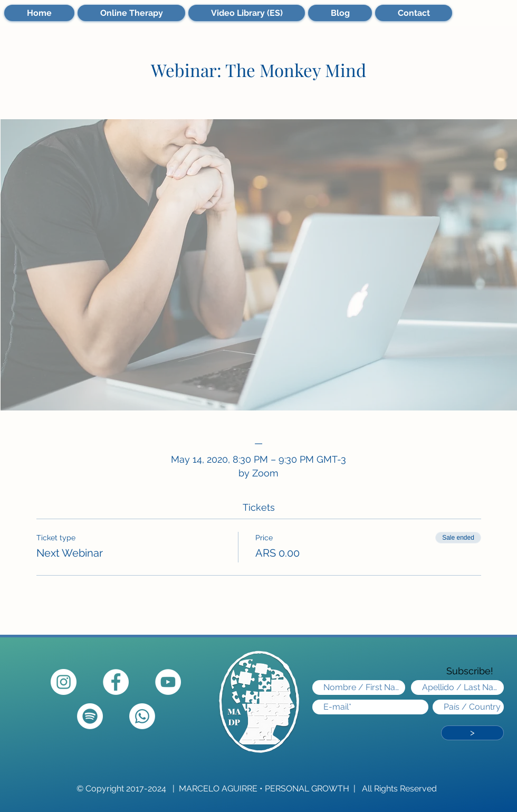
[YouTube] (168, 682)
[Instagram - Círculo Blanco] (64, 682)
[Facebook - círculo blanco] (116, 682)
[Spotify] (90, 716)
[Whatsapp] (142, 716)
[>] (472, 733)
